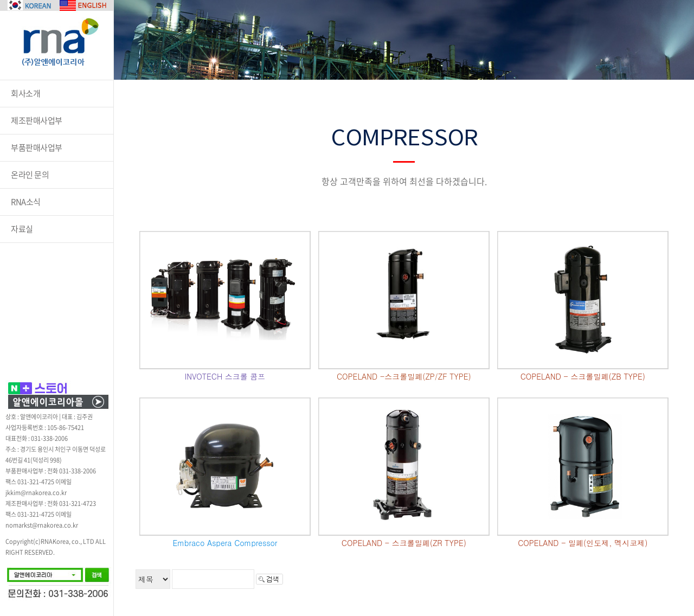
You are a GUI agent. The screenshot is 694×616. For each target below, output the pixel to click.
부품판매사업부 (37, 147)
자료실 (22, 229)
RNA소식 (26, 202)
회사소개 (25, 93)
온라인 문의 (30, 175)
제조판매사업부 (37, 120)
